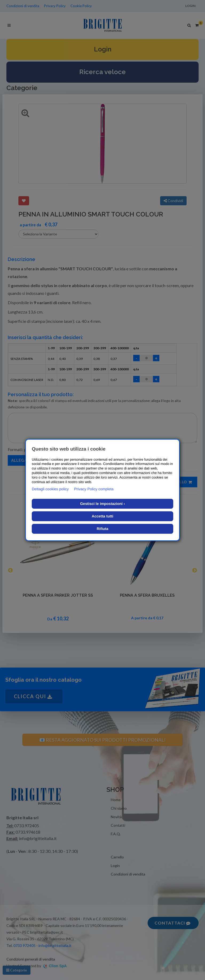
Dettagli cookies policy (50, 489)
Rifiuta (102, 529)
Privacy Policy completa (94, 489)
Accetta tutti (103, 516)
